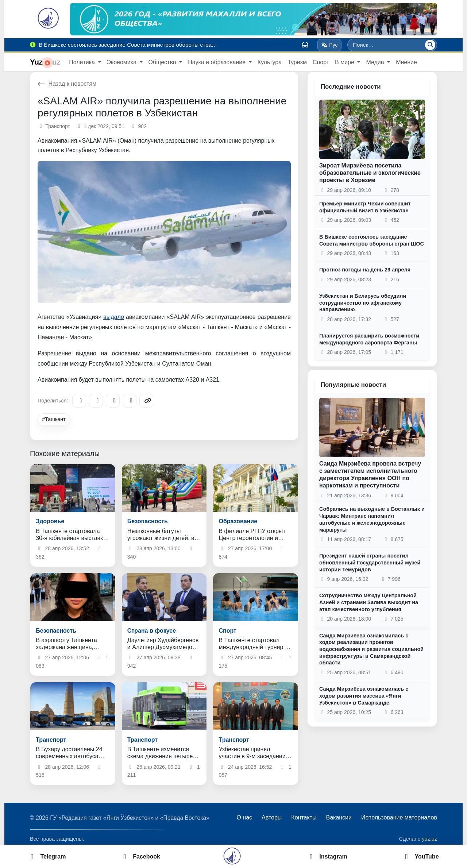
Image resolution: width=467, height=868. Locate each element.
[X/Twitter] (113, 401)
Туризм (297, 62)
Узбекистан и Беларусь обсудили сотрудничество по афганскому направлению (363, 303)
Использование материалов (399, 817)
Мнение (406, 62)
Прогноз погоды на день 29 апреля (365, 270)
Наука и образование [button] (217, 62)
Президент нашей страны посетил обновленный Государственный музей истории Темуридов (370, 562)
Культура (270, 62)
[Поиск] (430, 45)
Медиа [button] (376, 62)
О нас (244, 817)
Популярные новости (353, 385)
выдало (114, 317)
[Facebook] (96, 401)
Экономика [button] (123, 62)
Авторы (272, 817)
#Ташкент (54, 419)
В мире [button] (345, 62)
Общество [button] (163, 62)
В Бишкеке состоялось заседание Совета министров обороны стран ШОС (372, 240)
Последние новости (351, 87)
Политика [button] (83, 62)
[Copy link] (146, 401)
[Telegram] (79, 401)
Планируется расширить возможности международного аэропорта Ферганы (369, 339)
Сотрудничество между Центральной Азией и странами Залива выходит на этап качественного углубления (369, 602)
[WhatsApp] (130, 401)
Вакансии (339, 817)
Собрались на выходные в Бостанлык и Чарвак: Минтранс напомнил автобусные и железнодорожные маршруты (372, 519)
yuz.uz (429, 839)
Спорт (321, 62)
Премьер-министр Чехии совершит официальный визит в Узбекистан (365, 207)
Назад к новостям (67, 84)
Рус (330, 45)
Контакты (304, 817)
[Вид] (305, 45)
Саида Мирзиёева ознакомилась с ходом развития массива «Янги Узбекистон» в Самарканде (364, 696)
